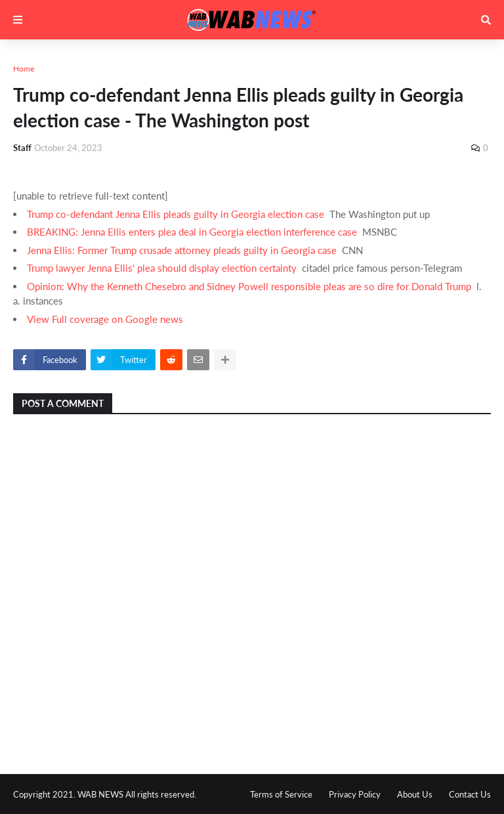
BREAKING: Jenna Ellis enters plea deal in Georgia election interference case (192, 232)
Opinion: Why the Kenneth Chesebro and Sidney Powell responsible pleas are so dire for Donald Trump (249, 286)
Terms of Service (281, 794)
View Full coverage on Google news (105, 319)
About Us (415, 794)
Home (24, 69)
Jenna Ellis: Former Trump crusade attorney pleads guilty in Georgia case (182, 250)
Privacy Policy (355, 794)
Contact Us (470, 794)
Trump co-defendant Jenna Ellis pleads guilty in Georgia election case (176, 214)
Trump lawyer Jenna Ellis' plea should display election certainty (162, 268)
